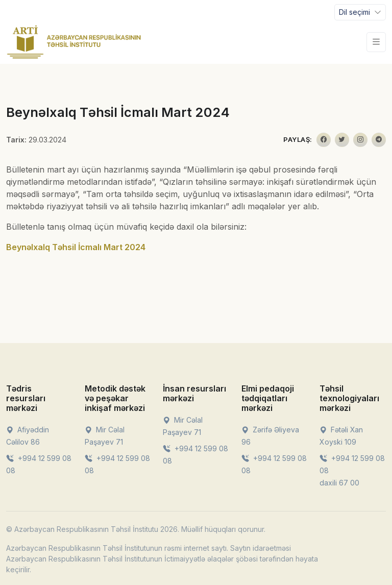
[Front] (74, 42)
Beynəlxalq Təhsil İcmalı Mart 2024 (76, 247)
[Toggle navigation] (360, 12)
